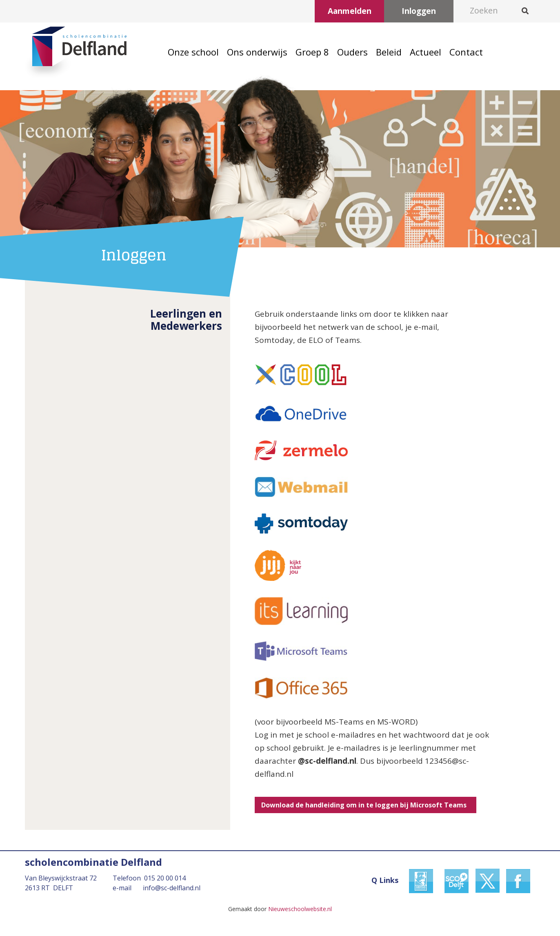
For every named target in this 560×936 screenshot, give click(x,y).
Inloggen (419, 11)
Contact (466, 52)
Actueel (426, 52)
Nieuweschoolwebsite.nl (300, 909)
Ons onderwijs (257, 52)
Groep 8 (312, 52)
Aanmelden (350, 11)
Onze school (193, 52)
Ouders (352, 52)
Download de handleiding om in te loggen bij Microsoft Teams (366, 805)
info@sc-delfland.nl (172, 888)
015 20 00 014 (165, 878)
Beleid (389, 52)
